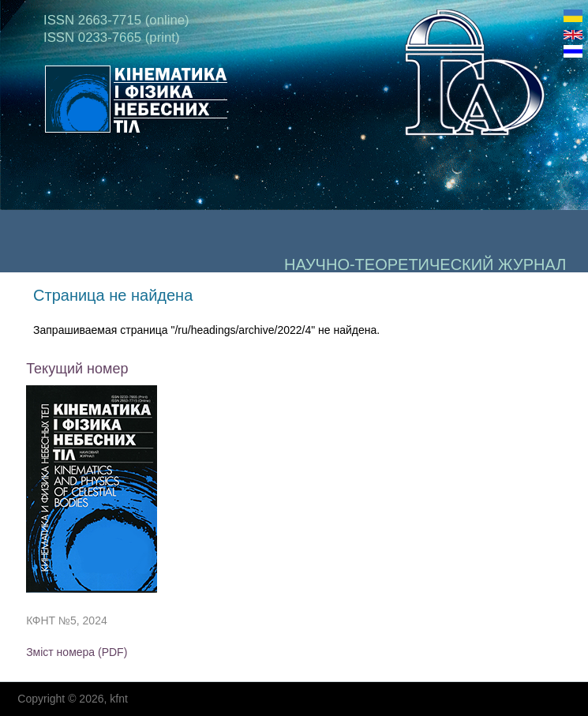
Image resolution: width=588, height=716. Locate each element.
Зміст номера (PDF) (77, 652)
